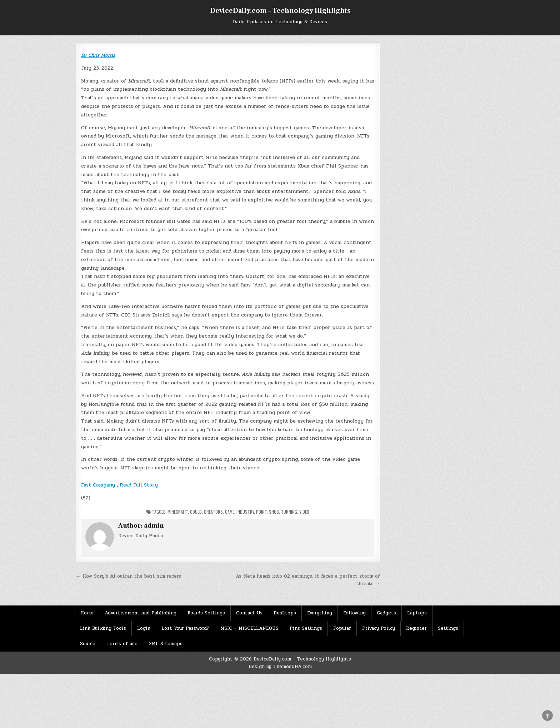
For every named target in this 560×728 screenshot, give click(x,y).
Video (304, 512)
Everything (320, 613)
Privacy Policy (379, 628)
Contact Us (249, 613)
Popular (342, 628)
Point (261, 512)
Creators (213, 512)
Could (196, 512)
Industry (245, 512)
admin (154, 526)
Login (144, 628)
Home (87, 613)
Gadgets (386, 613)
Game (230, 512)
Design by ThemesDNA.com (280, 667)
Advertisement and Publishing (141, 613)
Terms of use (122, 644)
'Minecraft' (177, 512)
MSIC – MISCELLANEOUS (249, 628)
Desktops (285, 613)
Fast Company (98, 485)
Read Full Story (139, 485)
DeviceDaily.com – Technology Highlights (280, 11)
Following (354, 613)
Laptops (417, 613)
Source (88, 644)
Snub (274, 512)
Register (416, 628)
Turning (289, 512)
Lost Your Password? (185, 628)
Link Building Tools (103, 628)
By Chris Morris (98, 55)
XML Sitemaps (166, 644)
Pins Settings (306, 628)
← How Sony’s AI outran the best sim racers (129, 576)
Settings (448, 628)
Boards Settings (206, 613)
